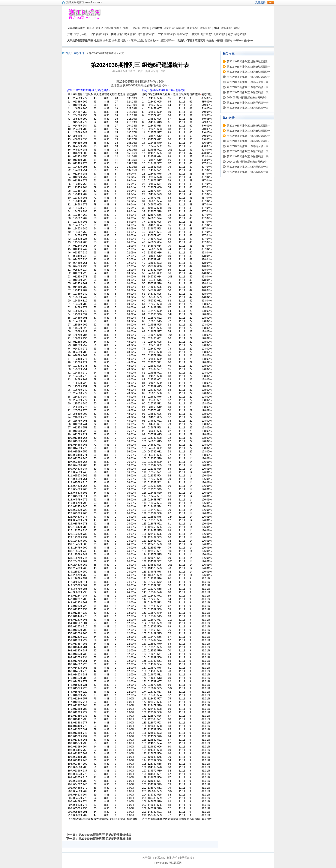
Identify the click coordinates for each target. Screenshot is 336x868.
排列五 (118, 28)
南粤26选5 (170, 34)
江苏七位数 (137, 41)
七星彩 (145, 28)
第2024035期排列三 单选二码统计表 (248, 87)
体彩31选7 (136, 34)
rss (271, 3)
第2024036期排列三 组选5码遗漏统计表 (105, 839)
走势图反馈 (186, 858)
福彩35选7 (240, 34)
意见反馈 (260, 3)
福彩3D (109, 28)
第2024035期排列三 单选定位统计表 (248, 82)
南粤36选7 (183, 34)
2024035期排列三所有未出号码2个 (247, 98)
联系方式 (160, 858)
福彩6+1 (181, 28)
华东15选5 (169, 28)
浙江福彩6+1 (168, 41)
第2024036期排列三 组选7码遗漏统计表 (105, 835)
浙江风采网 (175, 863)
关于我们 (147, 858)
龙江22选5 (206, 34)
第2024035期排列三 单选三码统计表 (248, 92)
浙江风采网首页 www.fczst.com (84, 2)
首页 (68, 53)
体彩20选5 (226, 28)
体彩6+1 (238, 28)
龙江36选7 (219, 34)
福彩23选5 (102, 34)
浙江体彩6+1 (152, 41)
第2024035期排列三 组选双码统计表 (248, 108)
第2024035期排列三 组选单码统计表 (248, 103)
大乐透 (99, 28)
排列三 (127, 28)
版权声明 (172, 858)
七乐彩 (136, 28)
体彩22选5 (205, 28)
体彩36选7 (193, 28)
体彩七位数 (80, 34)
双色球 (90, 28)
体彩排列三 (80, 53)
